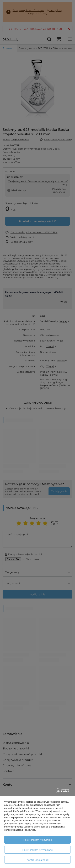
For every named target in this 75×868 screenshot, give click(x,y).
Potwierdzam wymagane (37, 850)
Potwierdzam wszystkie (38, 840)
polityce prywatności (14, 814)
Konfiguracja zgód (37, 860)
